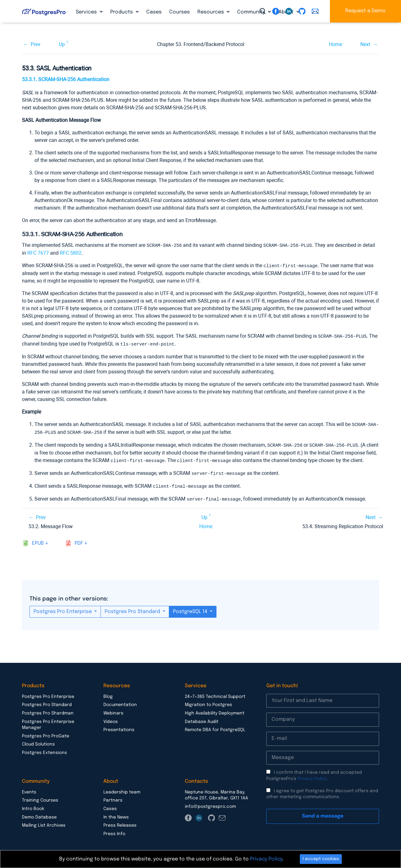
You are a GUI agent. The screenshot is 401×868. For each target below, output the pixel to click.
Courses (180, 12)
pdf (79, 540)
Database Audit (202, 718)
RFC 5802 (71, 253)
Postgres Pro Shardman (48, 710)
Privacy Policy (312, 775)
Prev (36, 44)
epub (38, 540)
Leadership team (122, 789)
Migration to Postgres (208, 701)
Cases (154, 12)
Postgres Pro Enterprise (63, 608)
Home (336, 44)
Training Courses (40, 797)
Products (122, 12)
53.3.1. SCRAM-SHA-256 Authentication (66, 79)
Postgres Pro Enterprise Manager (48, 721)
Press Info (114, 830)
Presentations (119, 726)
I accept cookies (321, 859)
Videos (111, 718)
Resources (211, 12)
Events (29, 789)
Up (62, 44)
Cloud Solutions (38, 741)
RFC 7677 (38, 253)
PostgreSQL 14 (191, 608)
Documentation (120, 701)
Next (365, 44)
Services (87, 12)
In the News (116, 814)
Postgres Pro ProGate (46, 733)
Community (252, 12)
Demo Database (39, 814)
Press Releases (120, 822)
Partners (113, 797)
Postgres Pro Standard (133, 608)
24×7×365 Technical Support (215, 693)
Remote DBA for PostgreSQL (215, 726)
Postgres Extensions (44, 749)
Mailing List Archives (44, 822)
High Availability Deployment (215, 710)
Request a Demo (365, 11)
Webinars (113, 710)
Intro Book (33, 805)
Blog (108, 693)
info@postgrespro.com (210, 803)
